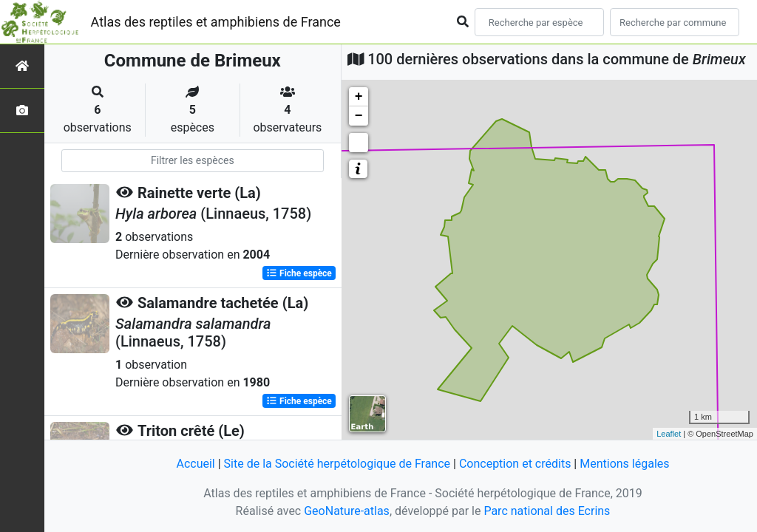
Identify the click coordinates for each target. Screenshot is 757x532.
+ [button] (359, 97)
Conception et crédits (515, 464)
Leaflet (669, 434)
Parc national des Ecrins (547, 511)
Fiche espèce (299, 273)
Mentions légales (624, 464)
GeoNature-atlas (347, 511)
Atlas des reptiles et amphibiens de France (216, 22)
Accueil (195, 464)
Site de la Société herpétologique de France (337, 464)
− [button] (359, 116)
